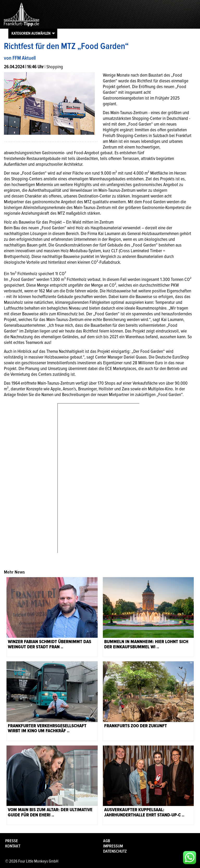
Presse (12, 841)
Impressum (113, 846)
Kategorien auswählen (31, 33)
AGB (107, 841)
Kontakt (13, 846)
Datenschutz (115, 851)
